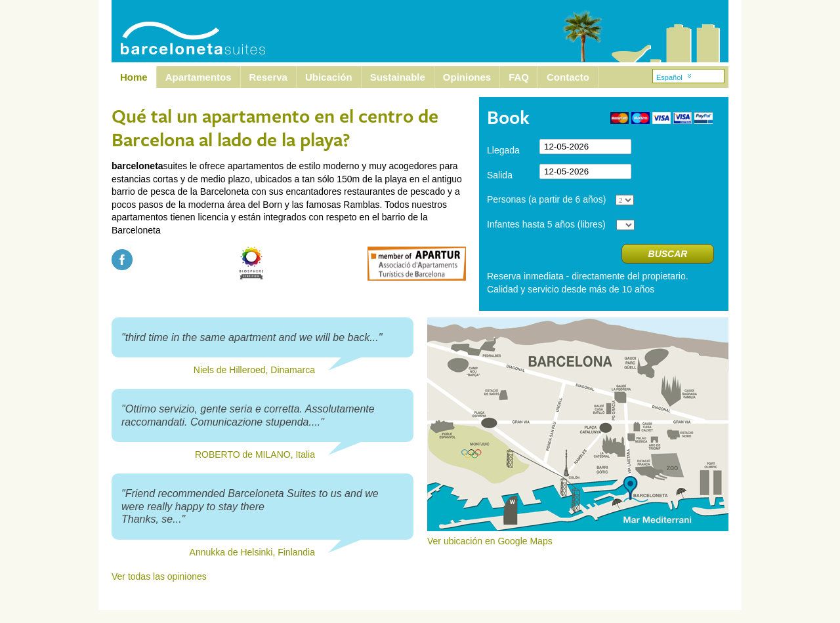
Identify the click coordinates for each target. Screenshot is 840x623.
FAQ (519, 77)
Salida (500, 175)
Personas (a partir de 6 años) (546, 199)
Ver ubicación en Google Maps (578, 536)
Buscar (668, 254)
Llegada (503, 150)
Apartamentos (199, 77)
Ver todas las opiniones (159, 576)
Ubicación (329, 77)
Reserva (268, 77)
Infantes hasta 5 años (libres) (546, 224)
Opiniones (467, 77)
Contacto (568, 77)
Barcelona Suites (184, 31)
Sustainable (398, 77)
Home (134, 77)
